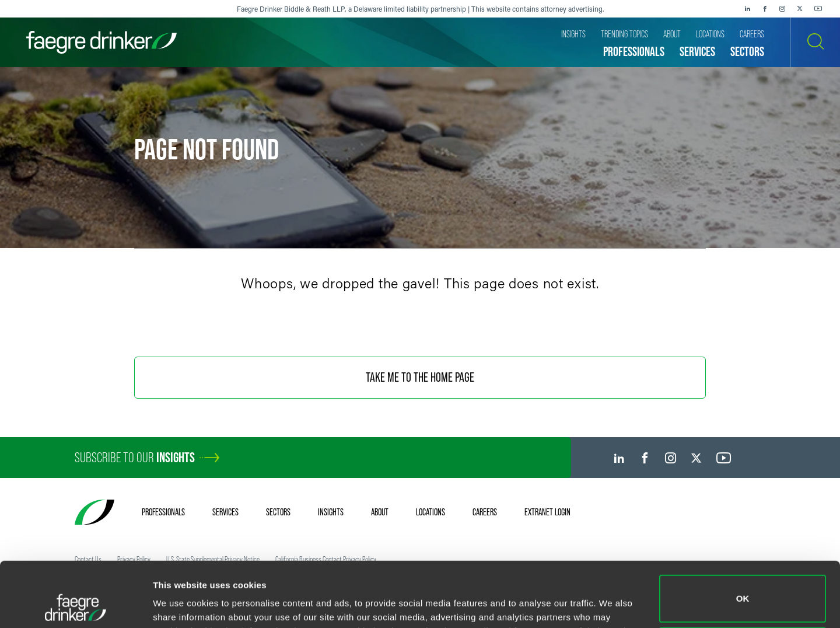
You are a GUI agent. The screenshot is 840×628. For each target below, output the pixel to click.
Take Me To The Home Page (420, 377)
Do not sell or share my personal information (743, 590)
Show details (180, 603)
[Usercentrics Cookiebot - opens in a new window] (76, 605)
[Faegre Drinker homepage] (101, 42)
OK (743, 538)
